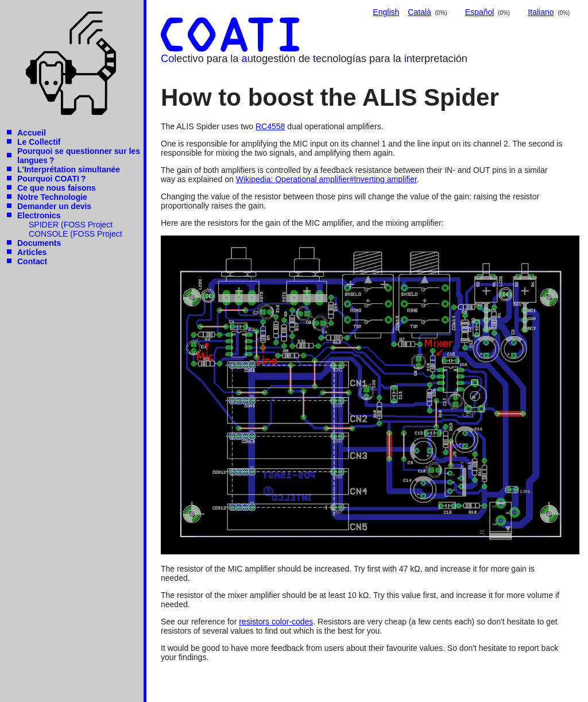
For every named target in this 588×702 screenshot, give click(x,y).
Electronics (39, 215)
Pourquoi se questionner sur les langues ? (79, 156)
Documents (39, 243)
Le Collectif (39, 142)
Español (480, 12)
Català (419, 12)
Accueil (32, 133)
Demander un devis (54, 206)
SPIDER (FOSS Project (71, 225)
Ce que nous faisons (57, 188)
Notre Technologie (52, 197)
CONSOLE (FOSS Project (76, 234)
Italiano (541, 12)
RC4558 (270, 126)
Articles (32, 252)
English (386, 12)
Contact (32, 261)
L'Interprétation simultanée (69, 169)
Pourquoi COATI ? (51, 179)
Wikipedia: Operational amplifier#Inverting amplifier (326, 179)
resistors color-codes (276, 622)
